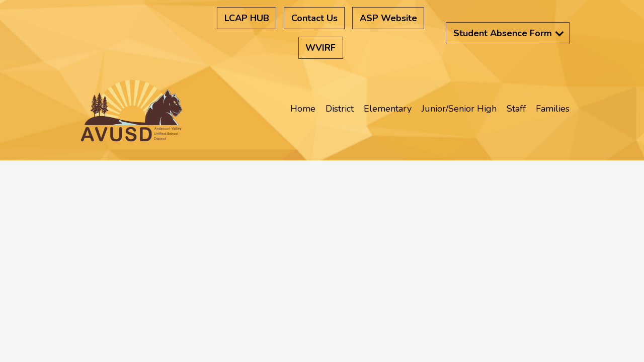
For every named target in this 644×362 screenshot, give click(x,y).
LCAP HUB (247, 18)
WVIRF (320, 48)
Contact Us (314, 18)
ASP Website (388, 18)
